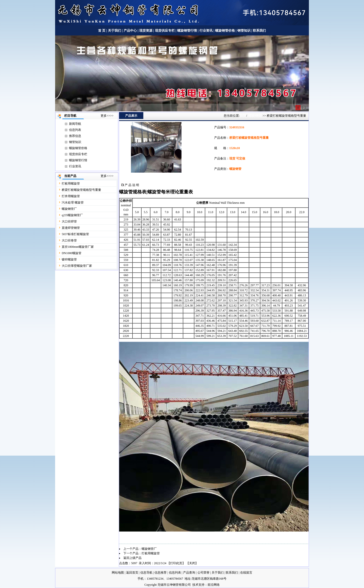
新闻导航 (75, 124)
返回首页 (132, 573)
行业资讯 (206, 31)
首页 (243, 116)
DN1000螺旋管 (71, 253)
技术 (195, 585)
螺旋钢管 (255, 116)
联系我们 (259, 31)
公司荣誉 (203, 573)
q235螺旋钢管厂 (72, 215)
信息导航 (146, 573)
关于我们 (115, 31)
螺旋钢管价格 (225, 31)
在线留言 (246, 573)
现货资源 (146, 31)
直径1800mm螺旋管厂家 (78, 247)
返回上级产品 (132, 558)
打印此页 (176, 563)
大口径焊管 (69, 221)
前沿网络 (214, 585)
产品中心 (130, 31)
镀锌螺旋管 (69, 259)
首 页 (102, 31)
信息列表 (75, 130)
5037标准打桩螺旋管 (75, 234)
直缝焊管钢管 (71, 228)
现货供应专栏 (165, 31)
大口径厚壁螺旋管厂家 (77, 266)
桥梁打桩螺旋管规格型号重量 (81, 190)
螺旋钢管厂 (69, 209)
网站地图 (118, 573)
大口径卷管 (69, 240)
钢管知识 (244, 31)
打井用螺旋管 (71, 196)
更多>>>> (107, 116)
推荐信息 (75, 136)
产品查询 (189, 573)
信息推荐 (161, 573)
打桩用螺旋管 (71, 184)
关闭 (192, 563)
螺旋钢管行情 (187, 31)
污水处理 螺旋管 (73, 202)
